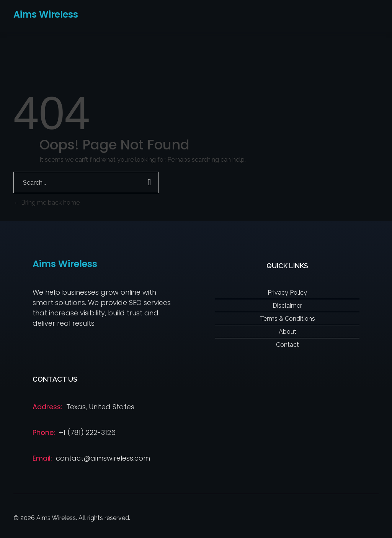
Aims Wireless (46, 14)
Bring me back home (47, 203)
